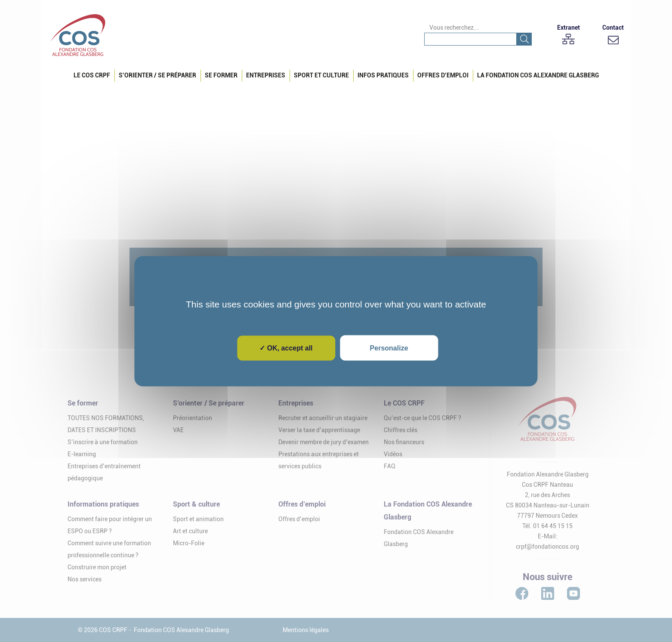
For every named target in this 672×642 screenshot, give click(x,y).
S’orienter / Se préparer (157, 75)
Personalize (389, 348)
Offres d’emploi (443, 75)
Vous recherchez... (454, 28)
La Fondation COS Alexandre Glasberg (538, 75)
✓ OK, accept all (286, 348)
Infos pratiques (383, 75)
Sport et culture (321, 75)
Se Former (221, 75)
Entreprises (266, 75)
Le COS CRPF (92, 75)
